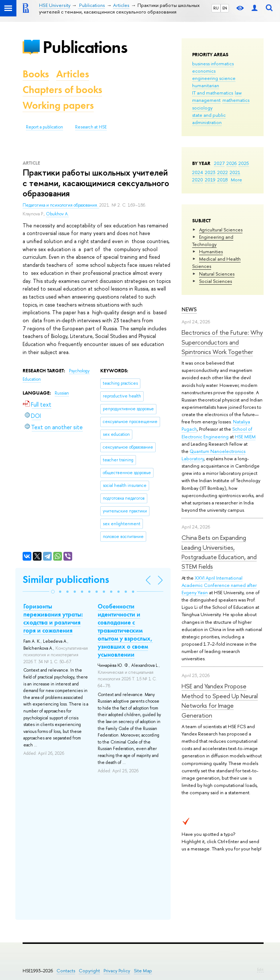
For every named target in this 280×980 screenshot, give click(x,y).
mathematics (236, 100)
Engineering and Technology (213, 241)
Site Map (143, 971)
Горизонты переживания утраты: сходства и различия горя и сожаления (53, 618)
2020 (198, 180)
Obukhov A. (57, 214)
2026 (232, 163)
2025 (244, 163)
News (189, 309)
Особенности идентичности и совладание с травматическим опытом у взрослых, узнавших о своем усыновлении (125, 631)
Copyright (89, 971)
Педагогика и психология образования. (61, 205)
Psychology (79, 371)
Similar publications (66, 579)
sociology (202, 108)
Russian (62, 393)
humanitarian (206, 85)
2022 (223, 172)
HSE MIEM (245, 437)
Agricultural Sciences (221, 230)
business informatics (213, 64)
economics (204, 71)
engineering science (214, 78)
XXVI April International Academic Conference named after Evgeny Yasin (219, 585)
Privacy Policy (117, 971)
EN (225, 8)
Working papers (58, 105)
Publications (85, 47)
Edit (260, 969)
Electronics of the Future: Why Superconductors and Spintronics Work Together (222, 342)
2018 (223, 180)
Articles (73, 74)
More (236, 180)
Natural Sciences (217, 274)
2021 (235, 172)
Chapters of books (62, 90)
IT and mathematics (213, 93)
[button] (53, 592)
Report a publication (44, 127)
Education (32, 379)
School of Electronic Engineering (217, 433)
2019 (210, 180)
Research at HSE (91, 127)
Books (36, 74)
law (238, 93)
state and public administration (209, 119)
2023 (210, 172)
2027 (219, 163)
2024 (198, 172)
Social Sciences (215, 281)
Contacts (66, 971)
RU (216, 8)
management (206, 100)
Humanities (211, 251)
